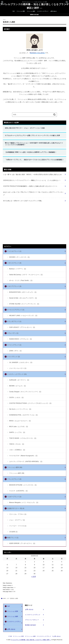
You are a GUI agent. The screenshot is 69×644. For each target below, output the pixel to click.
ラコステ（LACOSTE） (18, 491)
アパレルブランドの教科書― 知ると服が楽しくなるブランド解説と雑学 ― (34, 6)
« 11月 (34, 576)
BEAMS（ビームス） (18, 386)
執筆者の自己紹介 (34, 15)
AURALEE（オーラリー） (19, 380)
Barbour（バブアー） (18, 269)
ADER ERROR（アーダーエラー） (22, 543)
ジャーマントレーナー (18, 368)
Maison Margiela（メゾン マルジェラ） (24, 502)
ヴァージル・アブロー (18, 514)
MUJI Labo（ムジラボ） (19, 426)
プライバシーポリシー (32, 620)
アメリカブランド (14, 251)
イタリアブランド (14, 286)
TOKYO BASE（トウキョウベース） (23, 438)
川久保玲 (13, 532)
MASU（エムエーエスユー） (20, 421)
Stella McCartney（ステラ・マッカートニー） (26, 275)
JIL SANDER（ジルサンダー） (21, 362)
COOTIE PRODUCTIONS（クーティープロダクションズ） (30, 403)
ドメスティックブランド (17, 374)
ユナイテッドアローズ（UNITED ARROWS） (26, 461)
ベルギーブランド (14, 497)
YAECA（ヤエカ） (17, 444)
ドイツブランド (13, 357)
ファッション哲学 (21, 11)
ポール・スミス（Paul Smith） (21, 280)
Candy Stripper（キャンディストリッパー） (25, 392)
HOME (4, 598)
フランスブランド (14, 479)
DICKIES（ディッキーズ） (19, 257)
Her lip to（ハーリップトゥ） (20, 409)
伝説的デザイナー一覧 (16, 508)
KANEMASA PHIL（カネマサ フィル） (23, 415)
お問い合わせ (53, 11)
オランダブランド (14, 321)
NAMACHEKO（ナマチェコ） (21, 339)
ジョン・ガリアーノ (17, 520)
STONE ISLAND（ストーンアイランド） (24, 304)
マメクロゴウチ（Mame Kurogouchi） (23, 456)
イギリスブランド (14, 263)
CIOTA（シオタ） (16, 397)
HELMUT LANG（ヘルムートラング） (23, 315)
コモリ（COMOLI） (17, 450)
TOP (14, 11)
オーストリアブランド (16, 310)
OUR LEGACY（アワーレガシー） (22, 327)
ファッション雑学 (31, 11)
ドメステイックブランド (43, 11)
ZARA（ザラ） (15, 351)
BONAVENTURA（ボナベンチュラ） (23, 292)
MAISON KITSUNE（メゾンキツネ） (23, 485)
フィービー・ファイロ (18, 526)
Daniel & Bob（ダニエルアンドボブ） (23, 298)
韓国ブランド (13, 537)
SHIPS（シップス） (17, 432)
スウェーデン (13, 333)
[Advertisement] (35, 225)
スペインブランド (14, 345)
